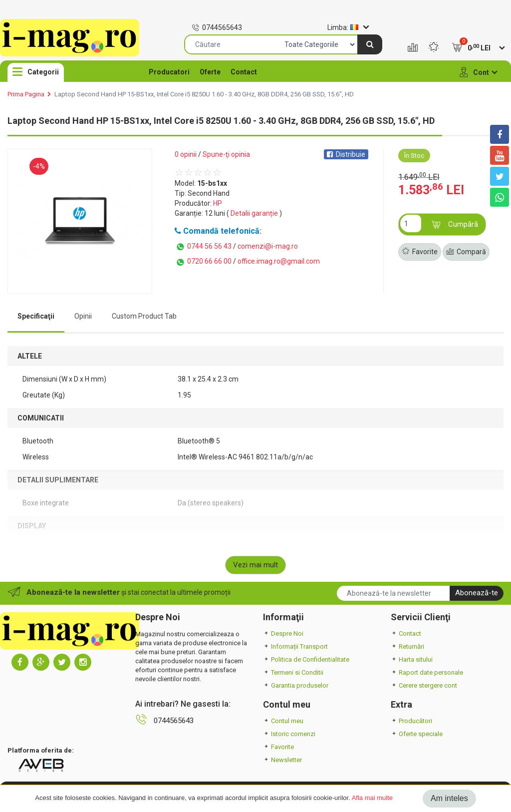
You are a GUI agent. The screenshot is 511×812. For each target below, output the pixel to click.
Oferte (210, 72)
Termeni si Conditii (293, 672)
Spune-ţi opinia (226, 154)
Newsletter (282, 760)
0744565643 (217, 27)
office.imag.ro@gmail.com (279, 261)
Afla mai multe (372, 798)
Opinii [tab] (83, 316)
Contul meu (283, 721)
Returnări (407, 646)
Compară (466, 252)
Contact (244, 72)
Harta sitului (412, 659)
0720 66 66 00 (203, 262)
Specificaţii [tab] (36, 316)
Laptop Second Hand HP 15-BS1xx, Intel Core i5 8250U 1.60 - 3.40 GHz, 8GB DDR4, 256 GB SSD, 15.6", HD (204, 94)
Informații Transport (295, 646)
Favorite (420, 252)
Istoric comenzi (289, 734)
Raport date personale (427, 672)
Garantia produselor (296, 685)
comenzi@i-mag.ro (268, 246)
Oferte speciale (417, 734)
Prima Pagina (26, 94)
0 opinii (186, 154)
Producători (411, 721)
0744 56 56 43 (203, 247)
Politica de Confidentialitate (306, 659)
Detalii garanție (254, 213)
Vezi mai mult (255, 565)
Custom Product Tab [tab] (144, 316)
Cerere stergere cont (424, 685)
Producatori (169, 72)
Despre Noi (283, 633)
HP (218, 203)
